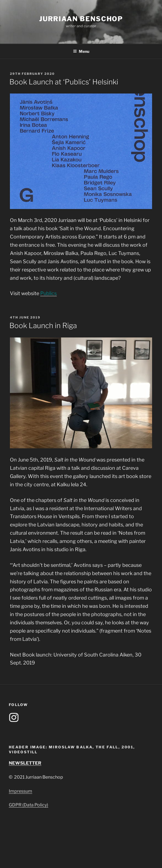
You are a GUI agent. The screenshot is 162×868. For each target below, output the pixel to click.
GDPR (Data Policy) (29, 805)
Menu (81, 51)
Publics (48, 293)
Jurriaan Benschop (81, 19)
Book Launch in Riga (43, 325)
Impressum (21, 791)
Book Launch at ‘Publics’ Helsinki (64, 82)
